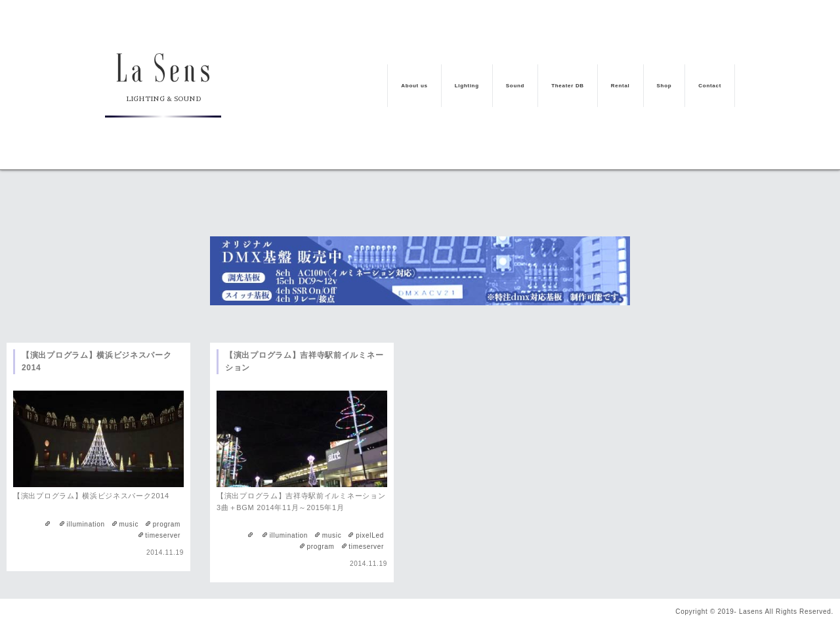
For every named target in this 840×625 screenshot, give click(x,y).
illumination (85, 524)
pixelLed (370, 535)
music (129, 524)
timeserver (163, 535)
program (167, 524)
